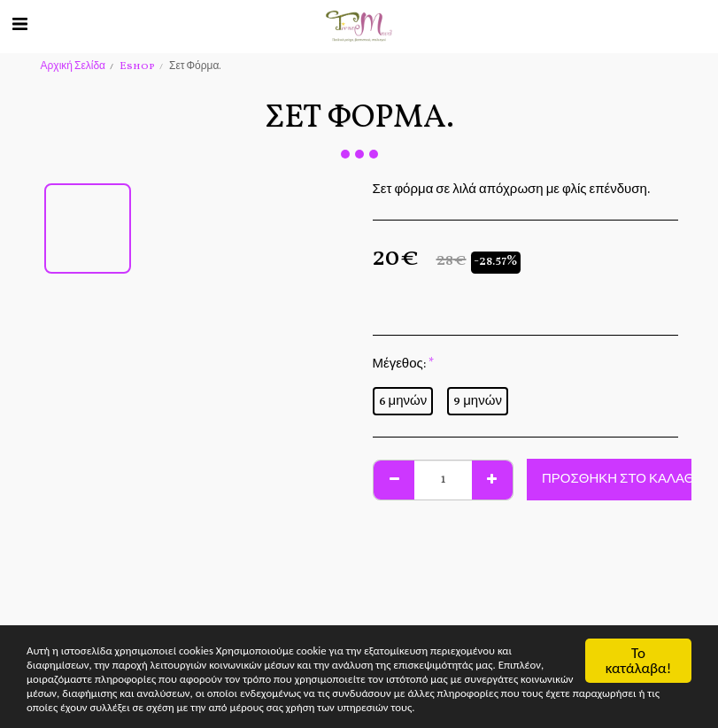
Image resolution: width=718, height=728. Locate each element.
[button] (19, 26)
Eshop (137, 66)
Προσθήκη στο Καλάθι (620, 480)
